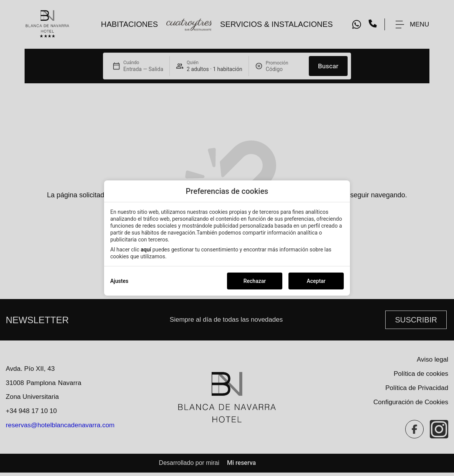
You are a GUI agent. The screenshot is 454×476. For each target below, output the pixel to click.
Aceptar (316, 281)
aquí (146, 250)
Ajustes (119, 281)
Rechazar (255, 281)
